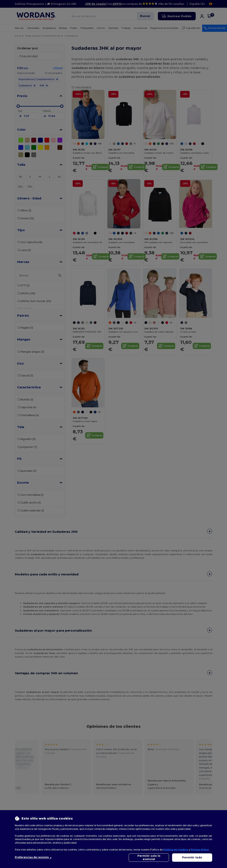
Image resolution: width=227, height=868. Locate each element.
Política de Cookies (176, 850)
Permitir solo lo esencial (149, 857)
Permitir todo (192, 857)
